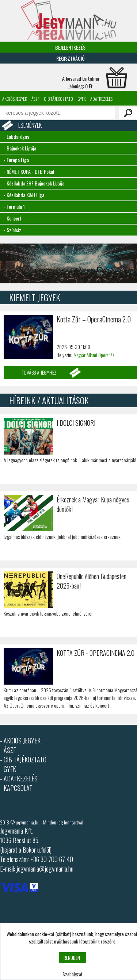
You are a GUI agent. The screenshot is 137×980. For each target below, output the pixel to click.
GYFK (82, 99)
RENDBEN (72, 958)
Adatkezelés (101, 99)
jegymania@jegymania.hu (45, 869)
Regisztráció (71, 58)
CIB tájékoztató (58, 99)
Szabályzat (73, 974)
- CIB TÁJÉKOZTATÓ (23, 759)
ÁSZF (35, 99)
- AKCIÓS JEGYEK (20, 740)
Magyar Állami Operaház (94, 355)
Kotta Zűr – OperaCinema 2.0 (94, 319)
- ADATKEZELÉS (19, 778)
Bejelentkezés (70, 47)
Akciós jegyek (15, 99)
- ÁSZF (8, 750)
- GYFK (8, 769)
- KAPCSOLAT (16, 788)
